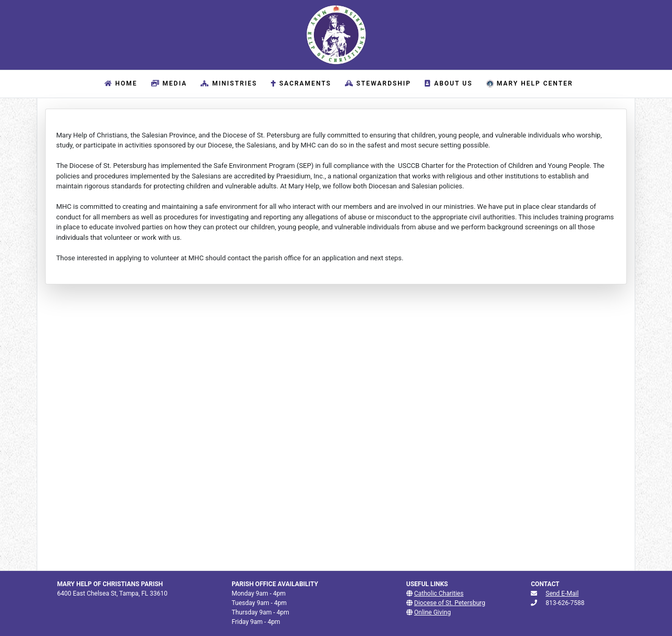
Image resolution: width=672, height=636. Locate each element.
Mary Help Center (528, 84)
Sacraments (300, 83)
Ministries (228, 83)
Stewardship (377, 83)
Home (122, 83)
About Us (447, 83)
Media (168, 83)
